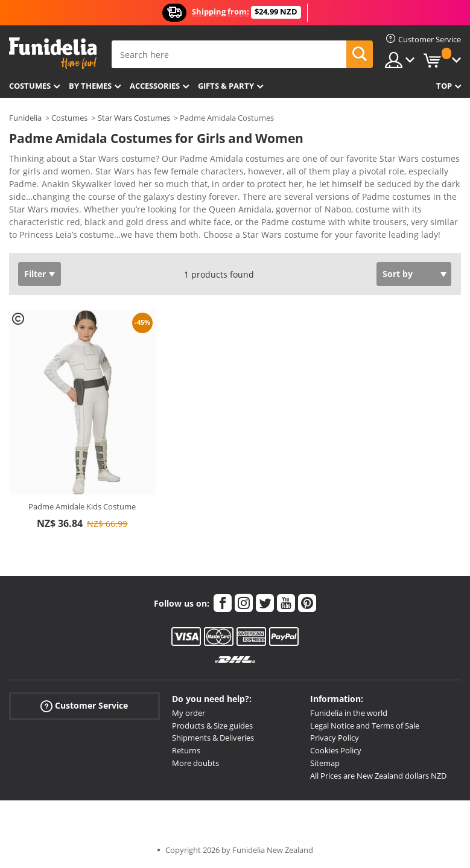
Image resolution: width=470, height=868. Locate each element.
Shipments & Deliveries (213, 738)
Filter (35, 274)
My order (189, 713)
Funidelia (25, 118)
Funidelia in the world (349, 713)
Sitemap (325, 763)
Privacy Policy (335, 738)
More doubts (195, 763)
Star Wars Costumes (134, 118)
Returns (186, 750)
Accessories (155, 86)
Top (444, 86)
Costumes (30, 86)
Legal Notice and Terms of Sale (365, 726)
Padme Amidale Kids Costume (82, 506)
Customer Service (84, 706)
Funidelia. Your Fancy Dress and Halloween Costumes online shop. (53, 53)
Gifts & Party (226, 86)
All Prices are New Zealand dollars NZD (378, 776)
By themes (90, 86)
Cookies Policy (336, 750)
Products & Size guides (212, 726)
